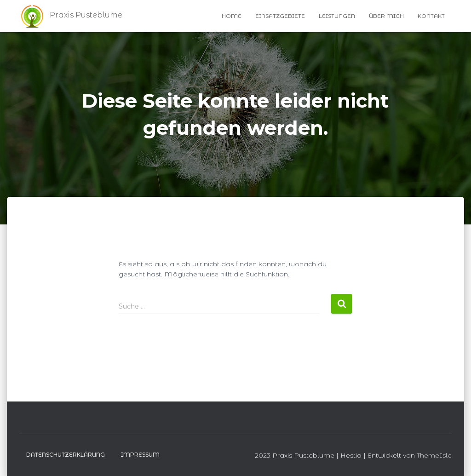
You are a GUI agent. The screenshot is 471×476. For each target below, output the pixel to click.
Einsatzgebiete (280, 16)
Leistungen (337, 16)
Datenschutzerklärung (66, 455)
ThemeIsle (434, 455)
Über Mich (386, 16)
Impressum (140, 455)
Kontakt (431, 16)
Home (232, 16)
